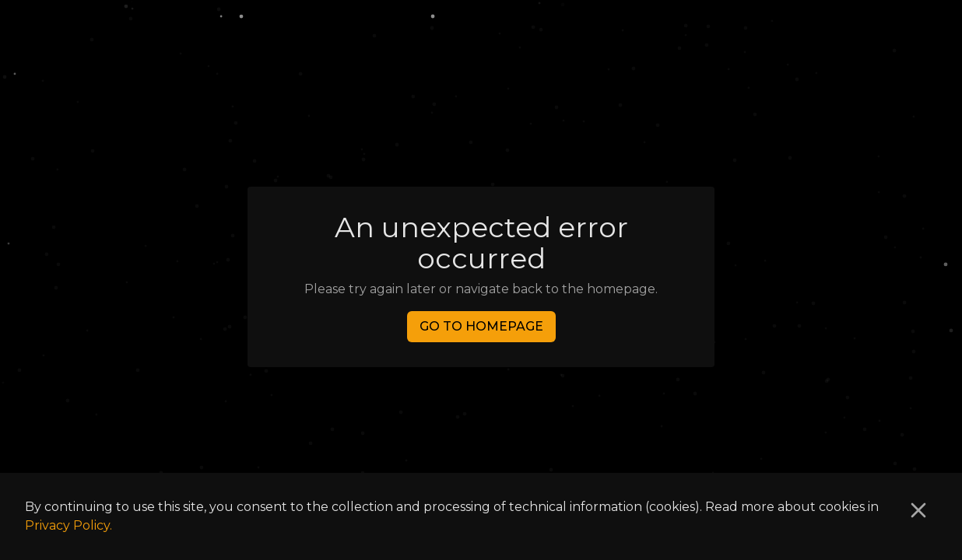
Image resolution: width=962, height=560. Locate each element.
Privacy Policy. (68, 525)
